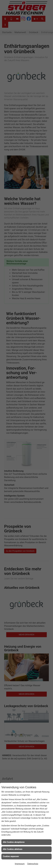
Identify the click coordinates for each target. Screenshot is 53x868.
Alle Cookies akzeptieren (14, 842)
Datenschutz (33, 864)
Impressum (20, 864)
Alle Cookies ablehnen (13, 849)
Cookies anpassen (11, 856)
